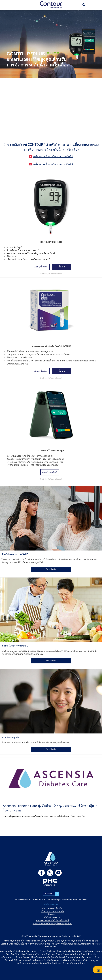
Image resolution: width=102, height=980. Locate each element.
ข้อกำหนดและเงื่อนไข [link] (52, 908)
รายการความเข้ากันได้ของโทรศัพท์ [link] (52, 920)
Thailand (52, 894)
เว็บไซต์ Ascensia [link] (52, 917)
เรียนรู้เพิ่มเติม (40, 267)
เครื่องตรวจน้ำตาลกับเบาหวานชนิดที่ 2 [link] (53, 164)
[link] (18, 5)
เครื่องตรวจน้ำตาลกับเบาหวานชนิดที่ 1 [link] (53, 156)
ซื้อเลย (62, 267)
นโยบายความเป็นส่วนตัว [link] (52, 911)
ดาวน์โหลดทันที (50, 472)
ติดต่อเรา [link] (52, 914)
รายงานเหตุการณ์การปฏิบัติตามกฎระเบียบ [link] (52, 924)
